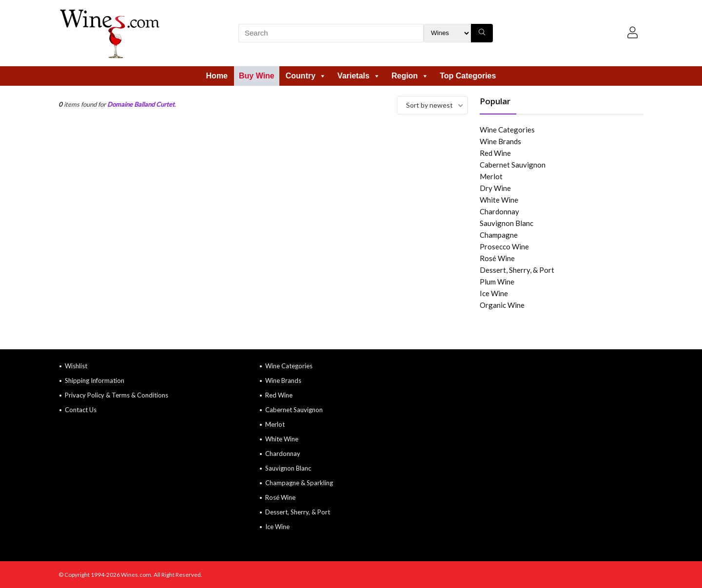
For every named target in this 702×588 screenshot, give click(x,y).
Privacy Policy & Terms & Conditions (117, 395)
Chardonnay (499, 211)
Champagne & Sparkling (299, 483)
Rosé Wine (497, 258)
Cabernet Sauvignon (513, 165)
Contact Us (81, 410)
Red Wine (495, 153)
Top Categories (468, 76)
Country (306, 76)
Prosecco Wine (504, 247)
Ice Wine (494, 293)
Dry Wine (495, 188)
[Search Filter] (447, 33)
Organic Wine (502, 305)
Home (217, 76)
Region (410, 76)
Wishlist (76, 366)
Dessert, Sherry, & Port (517, 270)
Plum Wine (497, 282)
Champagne (499, 235)
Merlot (491, 176)
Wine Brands (500, 141)
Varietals (359, 76)
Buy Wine (257, 76)
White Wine (499, 200)
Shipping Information (95, 380)
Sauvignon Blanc (507, 223)
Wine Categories (507, 130)
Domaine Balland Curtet (141, 104)
